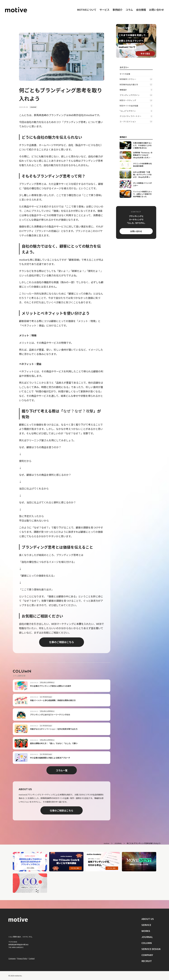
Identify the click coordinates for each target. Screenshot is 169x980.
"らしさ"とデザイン (136, 111)
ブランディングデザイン (136, 95)
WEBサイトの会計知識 (136, 106)
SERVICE (146, 925)
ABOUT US (148, 919)
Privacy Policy (22, 958)
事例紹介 (117, 10)
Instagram (14, 953)
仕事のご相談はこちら (62, 642)
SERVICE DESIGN (151, 949)
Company (12, 958)
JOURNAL (118, 843)
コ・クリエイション (136, 121)
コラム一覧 (62, 770)
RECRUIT (147, 961)
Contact (32, 958)
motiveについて (87, 10)
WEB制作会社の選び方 (136, 84)
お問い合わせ (156, 10)
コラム (129, 10)
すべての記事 (125, 74)
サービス (104, 10)
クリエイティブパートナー (136, 116)
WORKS (146, 931)
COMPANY (147, 955)
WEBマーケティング (136, 100)
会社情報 (141, 10)
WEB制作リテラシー (136, 79)
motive (107, 843)
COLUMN (147, 943)
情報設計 (136, 90)
